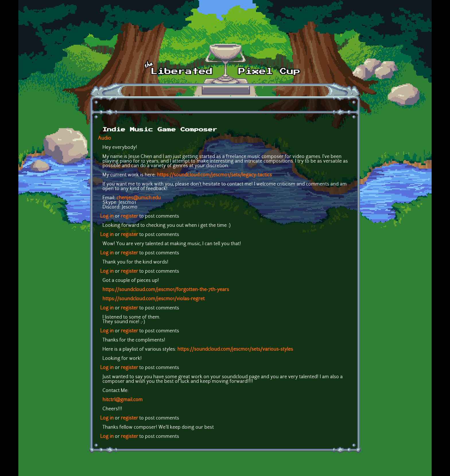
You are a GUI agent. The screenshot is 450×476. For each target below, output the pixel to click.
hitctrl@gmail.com (123, 400)
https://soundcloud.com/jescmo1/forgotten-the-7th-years (166, 290)
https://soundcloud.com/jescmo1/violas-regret (154, 299)
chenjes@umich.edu (139, 198)
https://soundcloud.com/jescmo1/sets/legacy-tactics (214, 175)
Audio (104, 138)
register (129, 216)
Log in (107, 216)
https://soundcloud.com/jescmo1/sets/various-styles (235, 350)
